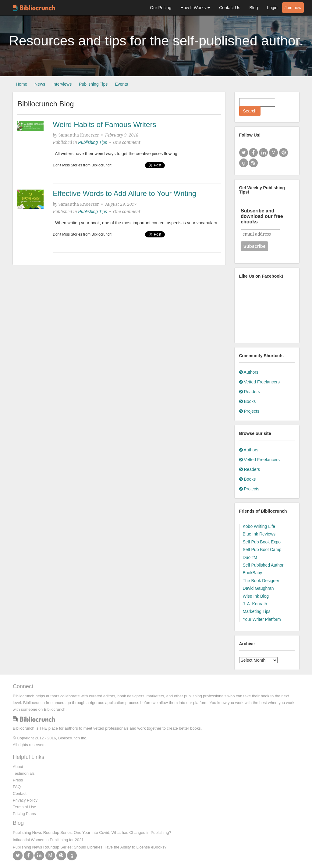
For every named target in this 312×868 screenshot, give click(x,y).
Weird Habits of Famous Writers (104, 125)
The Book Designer (261, 581)
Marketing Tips (257, 611)
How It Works (195, 8)
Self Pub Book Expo (262, 542)
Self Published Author (263, 565)
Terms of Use (25, 807)
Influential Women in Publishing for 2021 (48, 840)
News (40, 84)
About (18, 767)
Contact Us (230, 8)
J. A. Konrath (255, 604)
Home (21, 84)
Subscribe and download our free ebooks (262, 216)
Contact (20, 793)
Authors (249, 372)
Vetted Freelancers (259, 382)
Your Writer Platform (262, 619)
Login (272, 8)
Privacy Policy (25, 800)
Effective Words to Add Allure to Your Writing (124, 193)
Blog (253, 8)
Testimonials (24, 773)
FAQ (17, 787)
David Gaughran (258, 588)
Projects (249, 411)
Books (248, 401)
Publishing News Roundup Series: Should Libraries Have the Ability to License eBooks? (90, 847)
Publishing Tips (93, 84)
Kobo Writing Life (259, 526)
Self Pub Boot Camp (262, 550)
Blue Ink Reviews (259, 534)
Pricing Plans (24, 814)
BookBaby (253, 573)
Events (121, 84)
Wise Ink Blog (256, 596)
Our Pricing (161, 8)
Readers (250, 392)
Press (18, 780)
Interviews (62, 84)
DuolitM (250, 557)
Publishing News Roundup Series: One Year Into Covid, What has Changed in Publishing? (92, 832)
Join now (293, 8)
